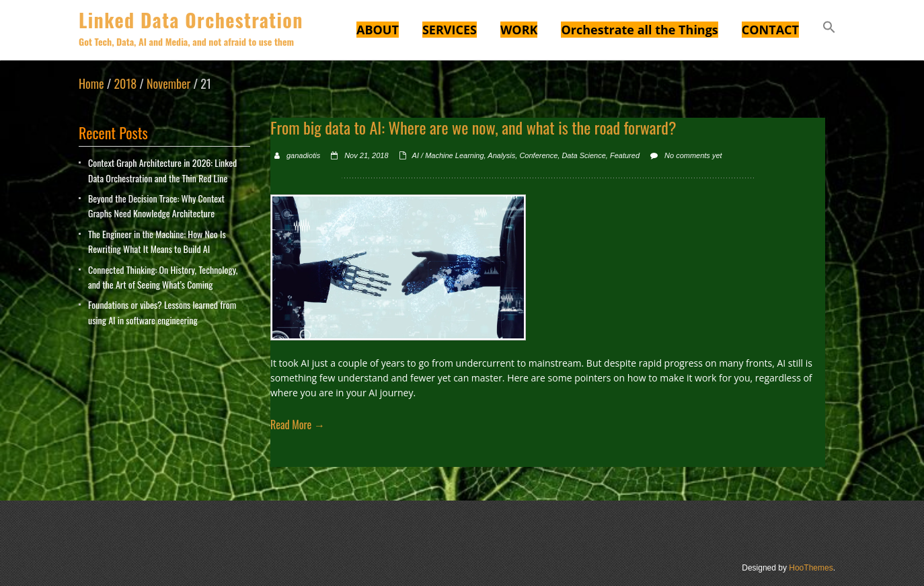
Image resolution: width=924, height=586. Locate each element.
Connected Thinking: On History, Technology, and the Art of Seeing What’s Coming (163, 277)
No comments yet (693, 155)
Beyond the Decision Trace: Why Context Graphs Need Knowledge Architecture (156, 206)
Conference (538, 155)
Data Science (583, 155)
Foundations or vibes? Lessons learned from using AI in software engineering (162, 312)
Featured (625, 155)
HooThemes (811, 568)
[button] (829, 29)
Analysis (501, 155)
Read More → (298, 425)
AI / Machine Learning (448, 155)
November (168, 83)
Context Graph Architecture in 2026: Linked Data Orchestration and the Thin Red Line (162, 170)
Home (91, 83)
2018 (125, 83)
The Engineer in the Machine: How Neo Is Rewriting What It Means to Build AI (157, 241)
